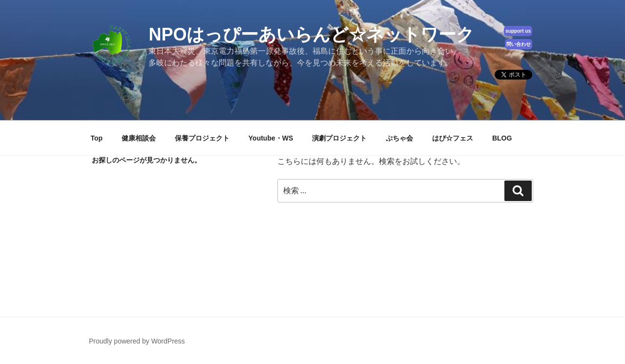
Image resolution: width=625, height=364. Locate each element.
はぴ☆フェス (453, 138)
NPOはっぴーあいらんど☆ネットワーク (311, 34)
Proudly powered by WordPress (137, 341)
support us (518, 31)
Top (97, 138)
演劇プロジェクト (339, 138)
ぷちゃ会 (399, 138)
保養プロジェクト (202, 138)
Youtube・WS (271, 138)
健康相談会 (139, 138)
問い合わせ (519, 44)
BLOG (502, 138)
